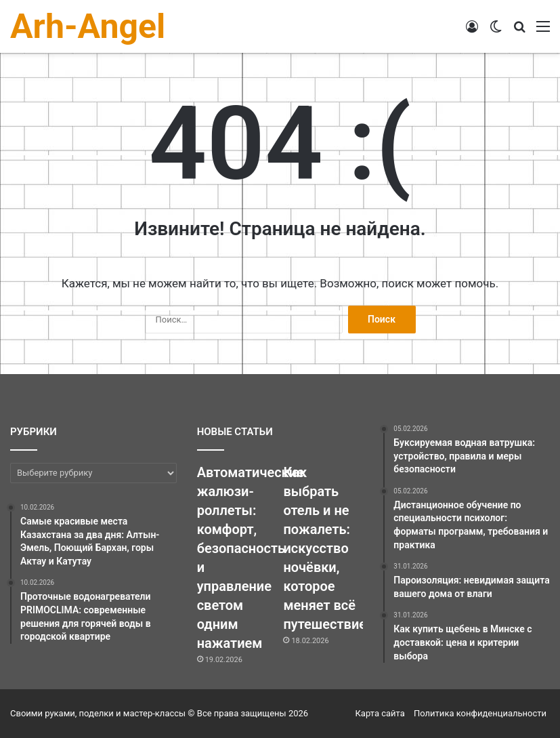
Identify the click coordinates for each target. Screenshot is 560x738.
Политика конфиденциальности (480, 713)
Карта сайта (380, 713)
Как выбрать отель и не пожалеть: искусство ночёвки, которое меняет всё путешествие (325, 548)
